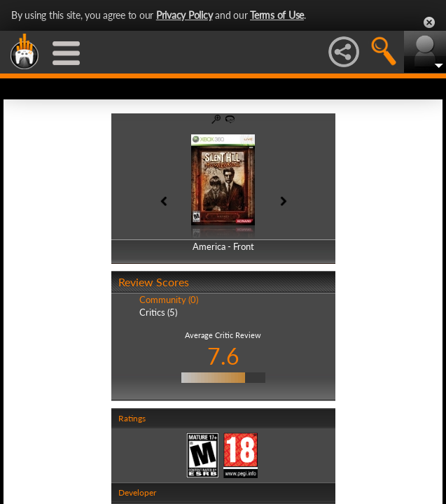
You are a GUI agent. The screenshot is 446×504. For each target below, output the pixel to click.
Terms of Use (277, 15)
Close (429, 22)
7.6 (223, 356)
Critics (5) (158, 312)
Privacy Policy (184, 15)
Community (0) (169, 300)
